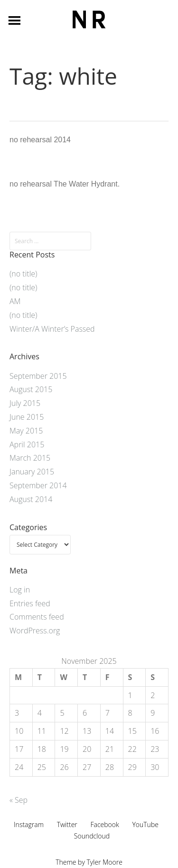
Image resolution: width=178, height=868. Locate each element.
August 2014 (31, 499)
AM (15, 301)
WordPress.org (35, 631)
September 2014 (38, 485)
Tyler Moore (105, 862)
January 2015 (32, 472)
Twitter (67, 824)
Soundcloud (92, 836)
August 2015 (31, 389)
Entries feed (30, 603)
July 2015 (25, 403)
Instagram (29, 824)
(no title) (23, 274)
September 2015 (38, 376)
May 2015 (26, 431)
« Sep (19, 800)
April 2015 (27, 444)
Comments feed (37, 617)
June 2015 (27, 417)
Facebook (104, 824)
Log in (20, 590)
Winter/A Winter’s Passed (52, 329)
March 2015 (30, 458)
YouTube (145, 824)
